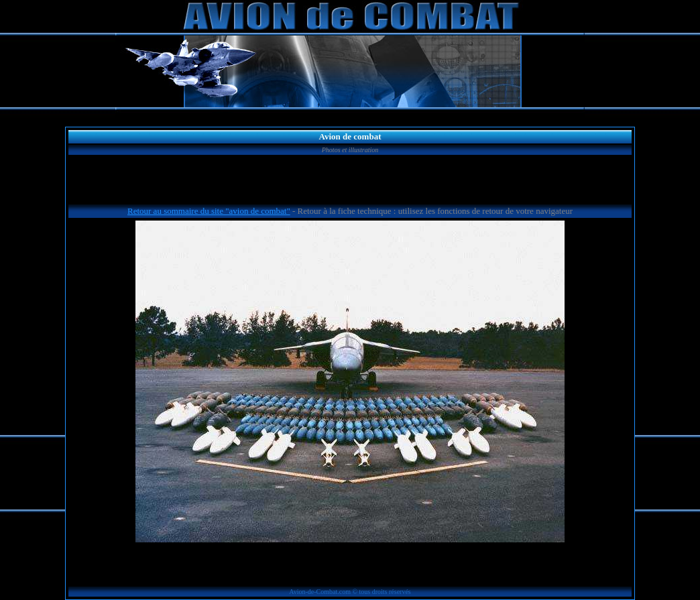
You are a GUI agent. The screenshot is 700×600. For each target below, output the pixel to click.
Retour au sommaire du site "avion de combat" (209, 211)
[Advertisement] (350, 182)
